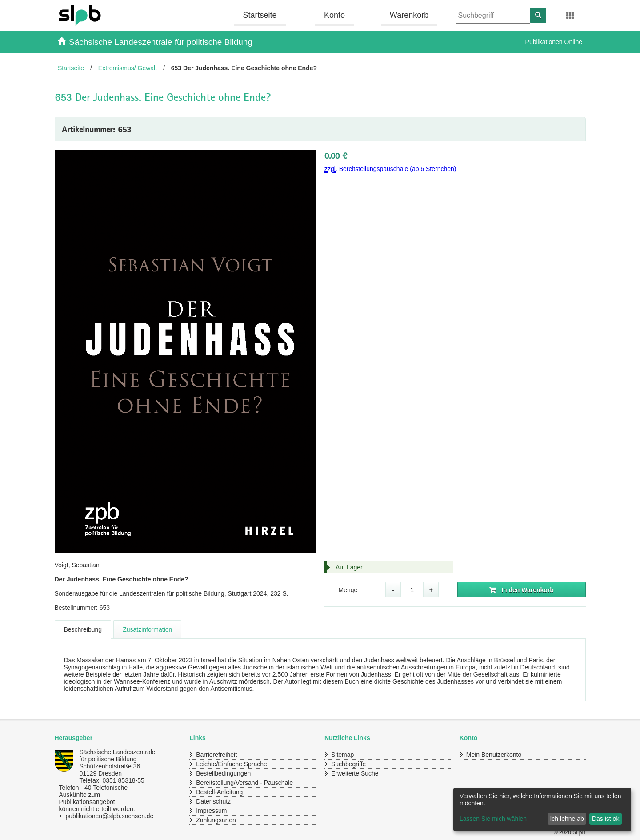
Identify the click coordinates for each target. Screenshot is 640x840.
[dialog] (542, 810)
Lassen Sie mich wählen (493, 819)
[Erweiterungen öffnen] (570, 16)
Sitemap (342, 755)
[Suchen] (538, 15)
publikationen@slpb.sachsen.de (101, 816)
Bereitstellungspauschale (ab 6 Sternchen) (390, 169)
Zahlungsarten (216, 820)
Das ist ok (606, 819)
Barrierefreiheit (216, 755)
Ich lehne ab (567, 819)
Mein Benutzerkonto (494, 755)
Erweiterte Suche (355, 773)
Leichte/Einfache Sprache (232, 764)
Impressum (211, 811)
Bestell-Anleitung (219, 792)
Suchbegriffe (348, 764)
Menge (348, 590)
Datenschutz (213, 801)
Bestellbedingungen (223, 773)
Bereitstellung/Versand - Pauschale (244, 783)
